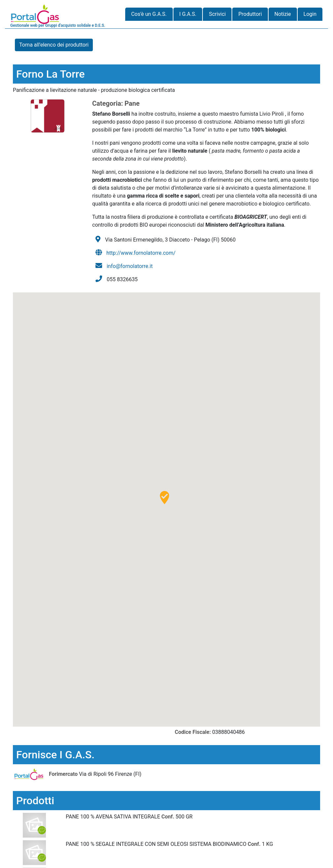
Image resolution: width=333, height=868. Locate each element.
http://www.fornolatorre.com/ (141, 253)
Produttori (250, 14)
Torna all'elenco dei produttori (54, 45)
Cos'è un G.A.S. (149, 14)
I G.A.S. (188, 14)
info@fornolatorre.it (130, 266)
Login (310, 14)
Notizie (283, 14)
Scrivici (217, 14)
